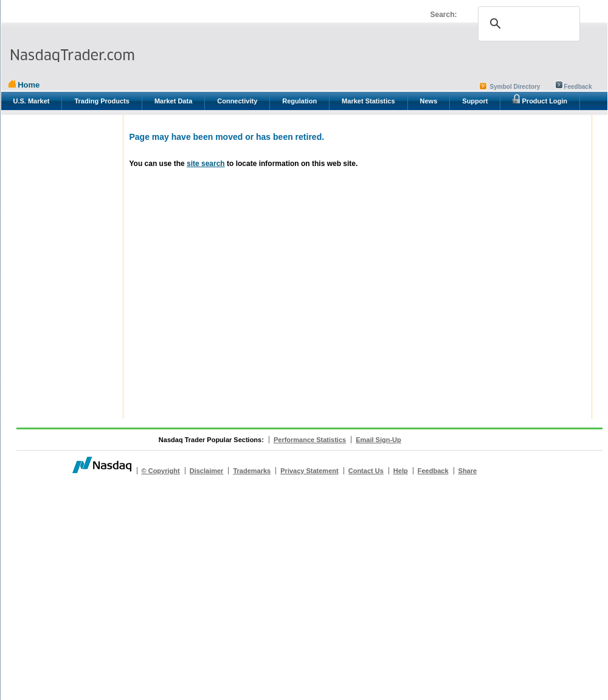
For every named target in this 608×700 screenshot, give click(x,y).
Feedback (578, 87)
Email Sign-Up (378, 440)
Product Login (540, 99)
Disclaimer (207, 471)
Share (468, 471)
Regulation (299, 101)
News (429, 101)
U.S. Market (32, 101)
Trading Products (102, 101)
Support (475, 101)
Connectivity (237, 101)
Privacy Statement (309, 471)
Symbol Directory (515, 87)
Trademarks (252, 471)
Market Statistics (368, 101)
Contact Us (366, 471)
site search (206, 164)
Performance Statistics (310, 440)
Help (401, 471)
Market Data (173, 101)
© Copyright (161, 471)
